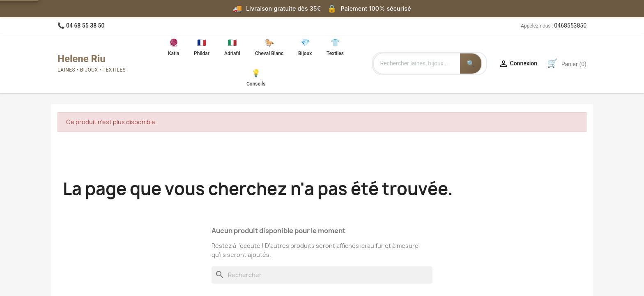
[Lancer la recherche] (471, 64)
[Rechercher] (322, 275)
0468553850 (570, 25)
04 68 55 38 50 (85, 25)
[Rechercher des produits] (417, 64)
